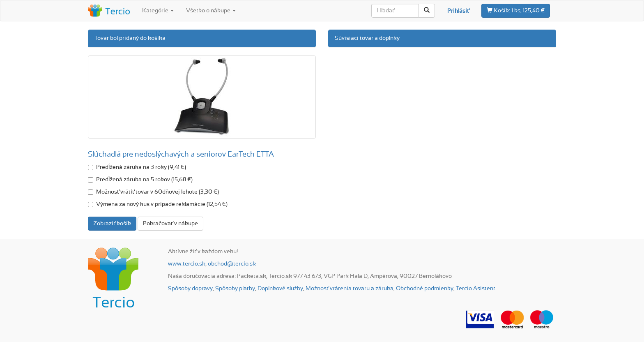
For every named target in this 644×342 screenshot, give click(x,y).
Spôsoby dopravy (190, 289)
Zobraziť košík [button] (112, 224)
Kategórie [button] (158, 11)
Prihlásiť (458, 11)
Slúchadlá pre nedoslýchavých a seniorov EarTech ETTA (181, 155)
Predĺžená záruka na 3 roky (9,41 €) (137, 167)
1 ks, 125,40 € (516, 10)
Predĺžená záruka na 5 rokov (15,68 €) (140, 180)
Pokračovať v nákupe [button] (170, 224)
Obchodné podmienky (425, 289)
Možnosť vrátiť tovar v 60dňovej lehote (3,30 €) (153, 192)
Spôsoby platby (235, 289)
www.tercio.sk (187, 264)
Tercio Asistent (476, 289)
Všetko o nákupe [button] (211, 11)
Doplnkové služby (280, 289)
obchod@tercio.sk (232, 264)
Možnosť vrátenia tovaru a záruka (350, 289)
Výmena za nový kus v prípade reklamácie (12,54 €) (158, 204)
